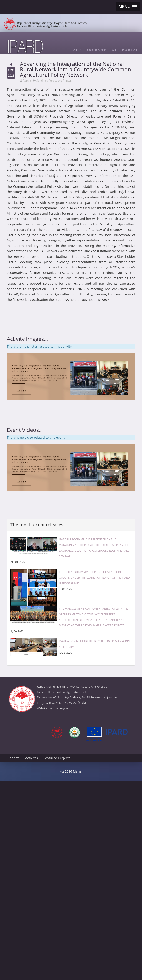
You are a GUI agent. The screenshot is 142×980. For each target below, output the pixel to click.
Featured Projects (57, 758)
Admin (27, 81)
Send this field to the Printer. (54, 81)
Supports (13, 758)
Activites (32, 758)
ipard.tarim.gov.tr (60, 708)
